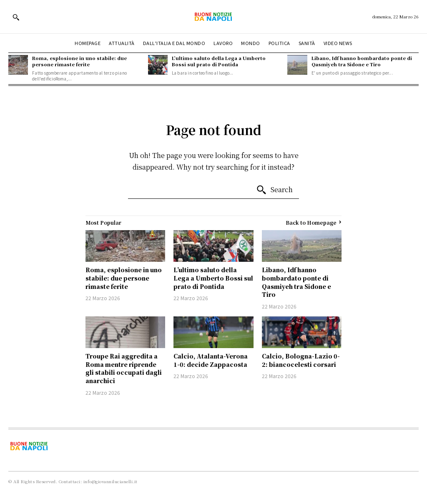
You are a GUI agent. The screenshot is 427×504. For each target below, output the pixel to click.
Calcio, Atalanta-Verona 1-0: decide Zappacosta (211, 360)
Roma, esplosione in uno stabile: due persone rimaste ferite (79, 61)
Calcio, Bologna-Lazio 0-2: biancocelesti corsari (301, 360)
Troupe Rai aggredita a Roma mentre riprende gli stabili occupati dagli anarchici (124, 368)
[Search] (274, 190)
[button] (16, 17)
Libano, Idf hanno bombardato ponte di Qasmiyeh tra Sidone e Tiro (362, 61)
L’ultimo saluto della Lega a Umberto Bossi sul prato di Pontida (219, 61)
